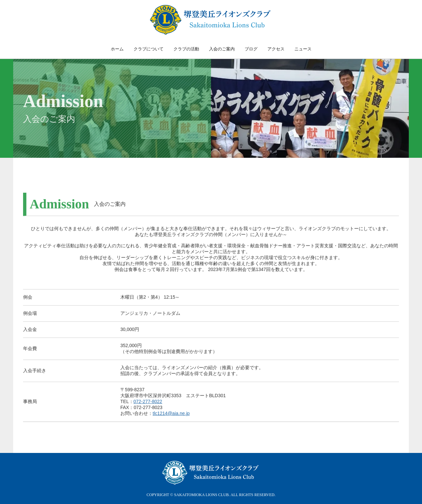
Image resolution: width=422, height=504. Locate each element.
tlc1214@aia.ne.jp (171, 419)
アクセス (276, 49)
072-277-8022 (148, 407)
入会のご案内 (222, 49)
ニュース (303, 49)
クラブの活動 (186, 49)
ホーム (117, 49)
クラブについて (149, 49)
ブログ (251, 49)
